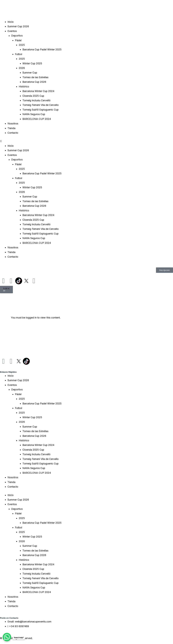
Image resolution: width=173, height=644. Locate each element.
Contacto (13, 133)
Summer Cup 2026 (18, 26)
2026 (22, 68)
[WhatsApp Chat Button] (7, 637)
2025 (22, 45)
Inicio (11, 22)
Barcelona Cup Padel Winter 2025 (42, 49)
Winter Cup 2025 (32, 63)
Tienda (11, 128)
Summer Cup (30, 73)
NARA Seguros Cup (34, 114)
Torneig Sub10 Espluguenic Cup (41, 110)
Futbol (19, 54)
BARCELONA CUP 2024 (37, 119)
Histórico (24, 87)
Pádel (18, 40)
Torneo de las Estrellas (35, 77)
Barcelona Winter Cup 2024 (38, 91)
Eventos (12, 31)
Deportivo (17, 36)
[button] (86, 141)
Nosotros (13, 123)
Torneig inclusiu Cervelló (36, 100)
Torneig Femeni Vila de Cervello (41, 105)
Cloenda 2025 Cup (33, 96)
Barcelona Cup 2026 (34, 82)
